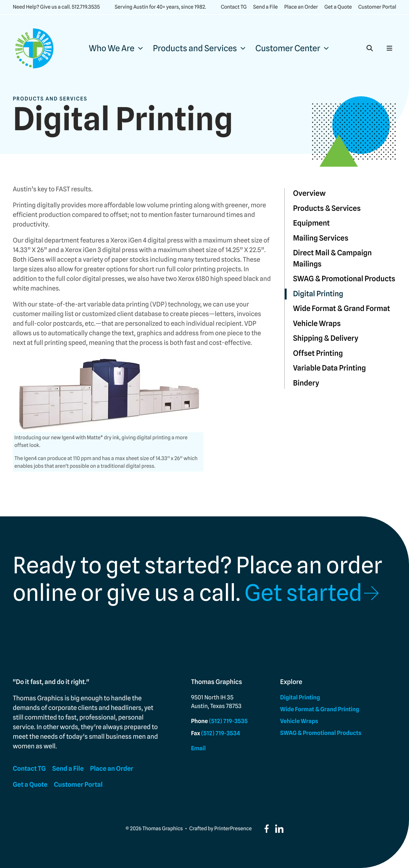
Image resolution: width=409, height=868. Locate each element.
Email (198, 749)
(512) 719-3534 (221, 733)
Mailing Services (321, 238)
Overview (309, 193)
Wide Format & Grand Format (342, 309)
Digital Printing (318, 294)
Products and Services (195, 48)
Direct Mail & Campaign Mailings (332, 259)
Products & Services (327, 208)
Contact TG (234, 7)
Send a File (265, 7)
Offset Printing (318, 353)
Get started (303, 593)
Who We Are (112, 48)
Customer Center (288, 48)
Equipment (311, 223)
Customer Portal (377, 7)
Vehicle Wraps (317, 324)
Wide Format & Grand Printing (320, 709)
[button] (370, 48)
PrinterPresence (233, 828)
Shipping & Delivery (326, 338)
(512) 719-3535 (228, 721)
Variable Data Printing (329, 368)
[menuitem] (116, 48)
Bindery (306, 383)
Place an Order (301, 7)
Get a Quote (338, 7)
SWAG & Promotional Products (344, 279)
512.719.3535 (86, 7)
